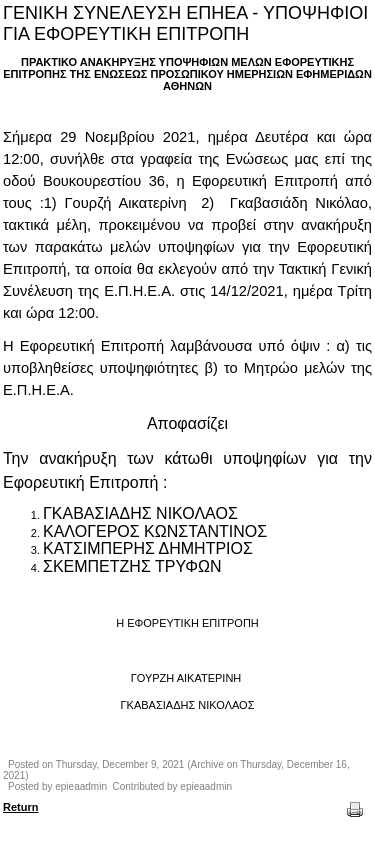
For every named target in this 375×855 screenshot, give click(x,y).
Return (20, 807)
